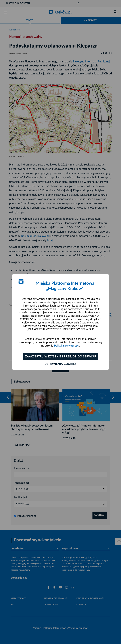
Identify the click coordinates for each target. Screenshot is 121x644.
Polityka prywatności (67, 346)
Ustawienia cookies (60, 364)
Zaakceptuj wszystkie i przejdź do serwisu (60, 357)
